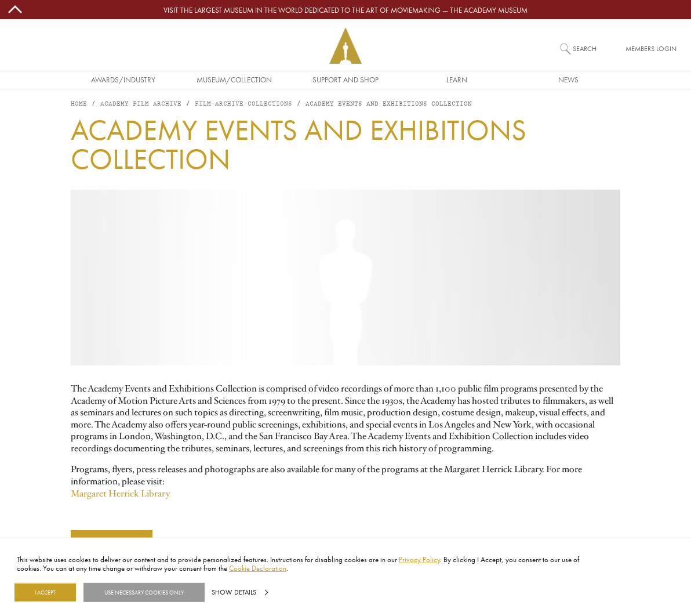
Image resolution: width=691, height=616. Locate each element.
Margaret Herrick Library (120, 494)
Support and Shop (345, 79)
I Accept (45, 592)
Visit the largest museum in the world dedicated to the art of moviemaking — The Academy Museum (345, 10)
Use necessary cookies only (144, 592)
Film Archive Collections (243, 104)
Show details (234, 592)
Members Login (651, 48)
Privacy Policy (419, 559)
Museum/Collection (234, 79)
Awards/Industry (123, 79)
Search (585, 48)
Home (79, 104)
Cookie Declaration (258, 568)
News (568, 79)
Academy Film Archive (141, 104)
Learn (457, 79)
